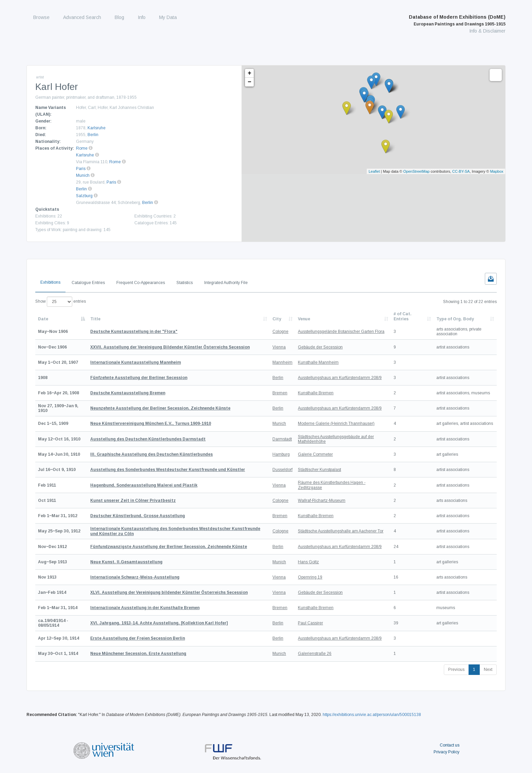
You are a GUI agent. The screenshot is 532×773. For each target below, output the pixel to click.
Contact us (450, 745)
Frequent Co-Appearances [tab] (141, 283)
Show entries (61, 302)
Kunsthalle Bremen (316, 393)
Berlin (93, 135)
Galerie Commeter (315, 454)
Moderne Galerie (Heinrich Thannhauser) (336, 423)
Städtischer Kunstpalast (319, 470)
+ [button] (250, 73)
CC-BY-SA (461, 171)
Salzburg (84, 196)
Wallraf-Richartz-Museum (322, 501)
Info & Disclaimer (487, 31)
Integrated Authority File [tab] (226, 283)
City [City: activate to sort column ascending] (277, 319)
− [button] (250, 82)
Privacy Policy (446, 752)
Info (142, 17)
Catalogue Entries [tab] (88, 283)
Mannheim (282, 362)
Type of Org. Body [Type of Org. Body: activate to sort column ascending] (455, 319)
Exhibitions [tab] (50, 282)
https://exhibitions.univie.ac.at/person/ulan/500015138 (372, 715)
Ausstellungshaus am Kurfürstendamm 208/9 (340, 378)
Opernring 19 (310, 577)
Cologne (280, 332)
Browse (41, 17)
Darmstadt (282, 439)
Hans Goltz (308, 562)
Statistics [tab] (185, 283)
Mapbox (497, 171)
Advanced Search (82, 17)
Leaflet (374, 171)
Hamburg (281, 454)
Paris (81, 169)
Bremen (280, 393)
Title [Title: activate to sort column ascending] (95, 319)
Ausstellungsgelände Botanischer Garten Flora (341, 332)
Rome (82, 148)
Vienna (279, 347)
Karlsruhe (97, 128)
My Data (168, 17)
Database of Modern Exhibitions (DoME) (457, 20)
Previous (456, 670)
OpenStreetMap (417, 171)
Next (488, 670)
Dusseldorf (282, 470)
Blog (119, 17)
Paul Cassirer (310, 623)
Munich (83, 175)
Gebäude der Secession (320, 347)
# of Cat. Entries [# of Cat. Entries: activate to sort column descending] (403, 316)
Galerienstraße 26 (315, 654)
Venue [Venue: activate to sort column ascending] (304, 319)
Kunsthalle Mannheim (318, 362)
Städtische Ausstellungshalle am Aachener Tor (341, 531)
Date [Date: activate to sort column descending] (43, 319)
